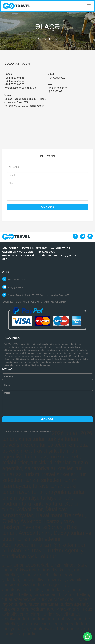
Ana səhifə (43, 39)
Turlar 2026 (46, 252)
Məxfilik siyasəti (35, 248)
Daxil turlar (47, 256)
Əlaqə (7, 259)
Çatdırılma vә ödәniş (18, 252)
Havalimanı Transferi (18, 256)
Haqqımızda (69, 256)
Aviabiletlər (61, 248)
